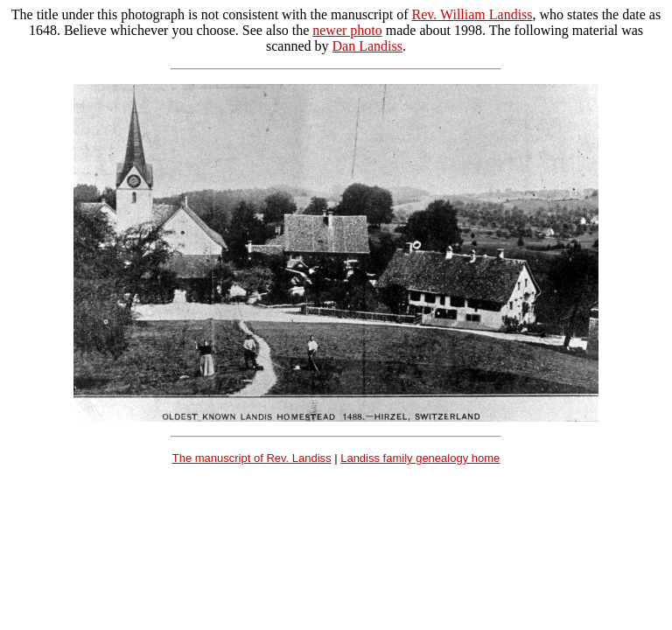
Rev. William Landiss (472, 14)
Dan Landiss (367, 46)
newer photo (347, 30)
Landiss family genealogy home (420, 458)
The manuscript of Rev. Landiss (252, 458)
